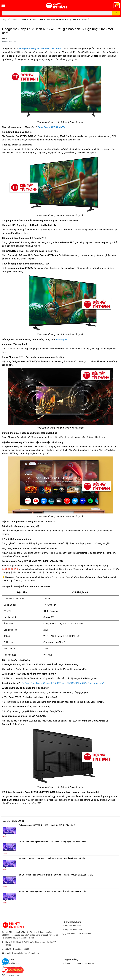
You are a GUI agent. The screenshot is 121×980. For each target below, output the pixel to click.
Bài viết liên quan (13, 821)
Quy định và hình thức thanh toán (77, 934)
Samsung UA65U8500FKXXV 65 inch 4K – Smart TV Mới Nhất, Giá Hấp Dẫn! (52, 858)
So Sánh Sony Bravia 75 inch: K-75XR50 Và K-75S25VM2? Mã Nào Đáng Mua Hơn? (63, 683)
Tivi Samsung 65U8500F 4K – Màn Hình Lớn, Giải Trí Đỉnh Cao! (47, 825)
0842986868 (24, 949)
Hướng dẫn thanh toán (72, 930)
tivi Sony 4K (62, 340)
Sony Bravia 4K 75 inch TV (51, 127)
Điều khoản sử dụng (11, 975)
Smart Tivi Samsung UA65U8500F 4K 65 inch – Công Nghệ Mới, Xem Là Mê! (53, 842)
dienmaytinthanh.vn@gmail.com (25, 953)
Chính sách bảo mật (11, 963)
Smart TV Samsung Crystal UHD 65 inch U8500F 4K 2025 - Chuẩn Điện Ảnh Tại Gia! (56, 875)
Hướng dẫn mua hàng (72, 926)
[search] (116, 13)
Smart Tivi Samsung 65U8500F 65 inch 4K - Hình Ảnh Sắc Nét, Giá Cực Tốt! (52, 891)
